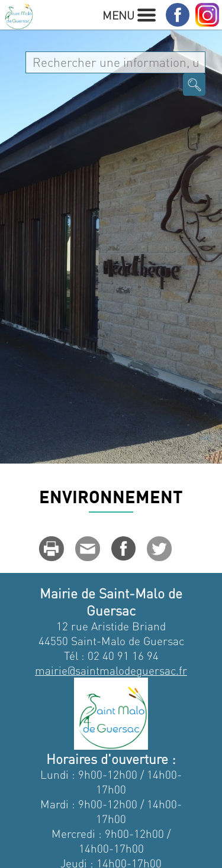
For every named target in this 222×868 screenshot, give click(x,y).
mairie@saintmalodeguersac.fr (111, 670)
